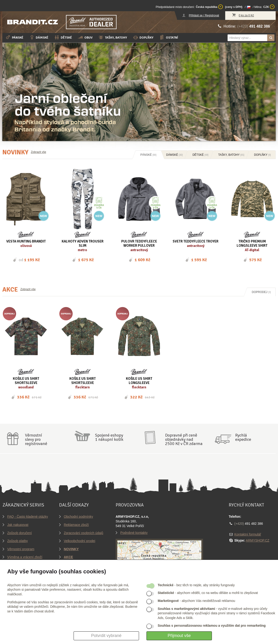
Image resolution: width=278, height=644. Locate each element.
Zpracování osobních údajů (84, 533)
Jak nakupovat (18, 525)
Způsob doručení (20, 533)
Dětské (63, 37)
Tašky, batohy (113, 37)
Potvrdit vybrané (106, 636)
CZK (269, 7)
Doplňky (143, 37)
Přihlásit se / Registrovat (204, 15)
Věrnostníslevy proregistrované (36, 439)
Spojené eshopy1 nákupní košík (109, 437)
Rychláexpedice (243, 437)
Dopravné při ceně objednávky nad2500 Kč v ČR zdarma (184, 439)
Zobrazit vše (38, 152)
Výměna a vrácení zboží (25, 557)
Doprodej (261, 292)
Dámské (39, 37)
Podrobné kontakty (134, 533)
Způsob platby (18, 541)
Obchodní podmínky (78, 517)
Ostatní (169, 37)
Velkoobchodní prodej (80, 541)
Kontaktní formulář (248, 534)
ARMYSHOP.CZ (258, 540)
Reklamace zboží (76, 525)
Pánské (14, 37)
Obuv (85, 37)
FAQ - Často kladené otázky (28, 517)
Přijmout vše (179, 636)
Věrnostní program (21, 549)
